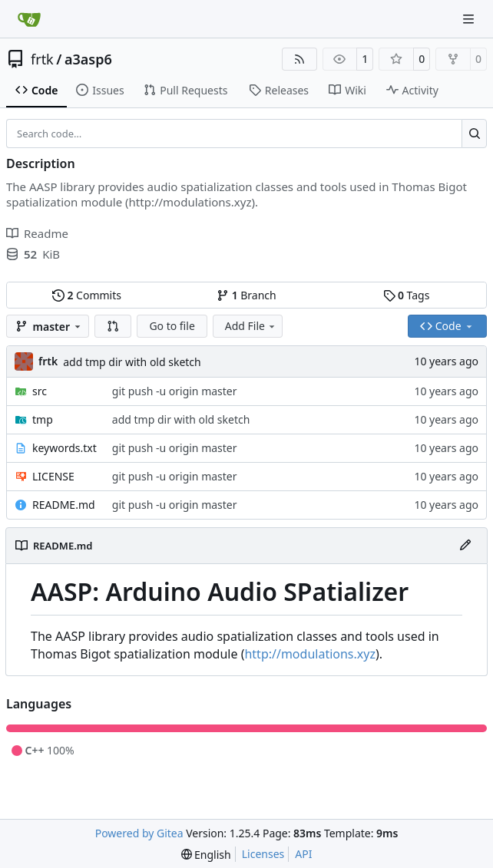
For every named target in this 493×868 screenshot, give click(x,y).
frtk (42, 59)
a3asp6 (88, 59)
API (303, 854)
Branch (246, 295)
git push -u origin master (175, 391)
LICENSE (53, 476)
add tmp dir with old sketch (132, 362)
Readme (37, 233)
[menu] (206, 855)
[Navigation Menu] (470, 19)
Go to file (172, 326)
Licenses (263, 854)
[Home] (29, 19)
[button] (113, 326)
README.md (64, 505)
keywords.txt (65, 448)
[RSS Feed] (299, 59)
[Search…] (474, 134)
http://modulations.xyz (310, 654)
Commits (87, 295)
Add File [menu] (251, 326)
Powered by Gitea (139, 833)
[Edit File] (465, 546)
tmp (43, 419)
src (40, 391)
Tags (407, 295)
